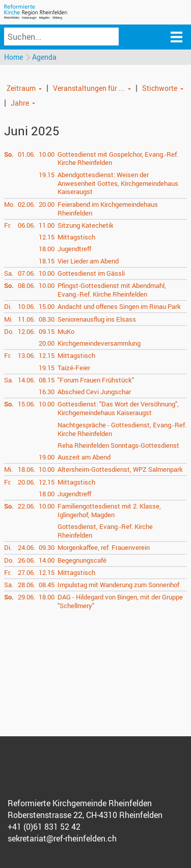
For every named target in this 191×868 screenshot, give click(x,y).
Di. (8, 306)
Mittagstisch (76, 237)
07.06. (26, 273)
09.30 (47, 547)
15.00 (47, 306)
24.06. (26, 547)
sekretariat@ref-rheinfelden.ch (62, 838)
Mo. (9, 204)
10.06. (26, 306)
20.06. (26, 482)
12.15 (47, 237)
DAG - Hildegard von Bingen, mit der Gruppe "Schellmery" (120, 601)
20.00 (47, 204)
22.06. (26, 506)
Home (13, 57)
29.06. (26, 597)
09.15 (47, 331)
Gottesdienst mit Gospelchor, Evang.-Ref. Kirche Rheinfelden (118, 159)
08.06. (26, 285)
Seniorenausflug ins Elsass (97, 319)
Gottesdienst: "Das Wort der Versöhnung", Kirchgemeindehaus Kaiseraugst (118, 408)
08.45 (47, 585)
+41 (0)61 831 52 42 (44, 827)
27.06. (26, 572)
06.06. (26, 225)
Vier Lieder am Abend (88, 261)
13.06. (26, 355)
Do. (9, 331)
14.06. (26, 380)
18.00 (47, 249)
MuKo (66, 331)
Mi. (8, 319)
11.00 (47, 225)
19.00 (47, 457)
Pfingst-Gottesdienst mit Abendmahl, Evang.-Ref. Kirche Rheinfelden (112, 290)
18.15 (47, 261)
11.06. (26, 319)
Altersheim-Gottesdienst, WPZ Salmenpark (120, 469)
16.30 (47, 392)
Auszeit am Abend (84, 457)
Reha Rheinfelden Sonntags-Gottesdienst (118, 445)
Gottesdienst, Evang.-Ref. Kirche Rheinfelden (105, 531)
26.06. (26, 560)
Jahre (20, 103)
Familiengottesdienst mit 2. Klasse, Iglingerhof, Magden (109, 510)
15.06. (26, 404)
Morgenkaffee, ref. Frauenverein (104, 547)
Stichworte (160, 88)
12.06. (26, 331)
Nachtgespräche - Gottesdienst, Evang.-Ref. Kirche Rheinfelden (122, 429)
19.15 (47, 175)
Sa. (9, 273)
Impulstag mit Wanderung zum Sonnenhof (118, 585)
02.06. (26, 204)
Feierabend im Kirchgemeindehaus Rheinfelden (108, 209)
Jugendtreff (74, 249)
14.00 (47, 560)
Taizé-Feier (74, 368)
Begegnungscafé (82, 560)
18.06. (26, 469)
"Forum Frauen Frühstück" (96, 380)
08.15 (47, 380)
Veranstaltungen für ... (89, 88)
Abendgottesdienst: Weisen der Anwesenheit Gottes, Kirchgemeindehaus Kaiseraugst (118, 183)
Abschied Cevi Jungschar (94, 392)
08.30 (47, 319)
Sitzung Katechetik (86, 225)
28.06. (26, 585)
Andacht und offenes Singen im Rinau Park (119, 306)
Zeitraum (21, 88)
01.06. (26, 154)
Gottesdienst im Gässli (91, 273)
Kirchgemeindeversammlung (99, 343)
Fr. (8, 225)
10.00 (47, 154)
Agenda (44, 57)
